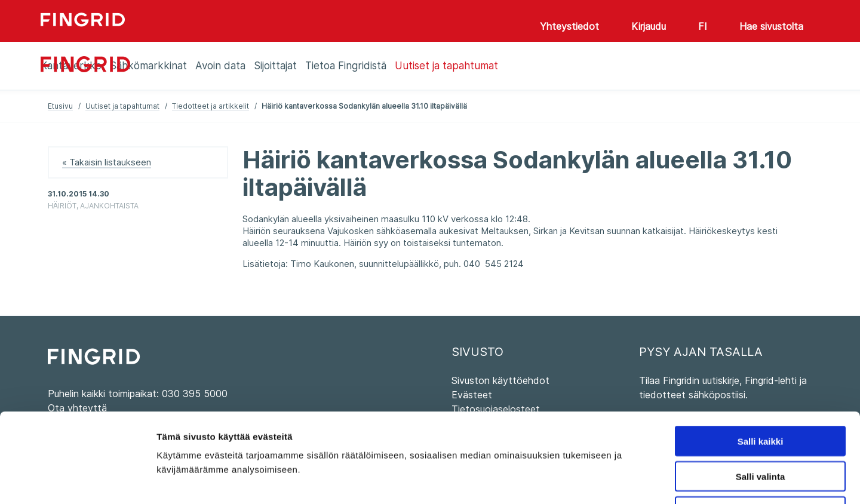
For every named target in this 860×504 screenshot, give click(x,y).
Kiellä (760, 428)
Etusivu (60, 106)
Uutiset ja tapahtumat (122, 106)
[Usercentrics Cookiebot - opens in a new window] (77, 481)
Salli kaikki (761, 357)
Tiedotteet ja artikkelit (211, 106)
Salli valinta (761, 393)
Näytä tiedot (639, 480)
